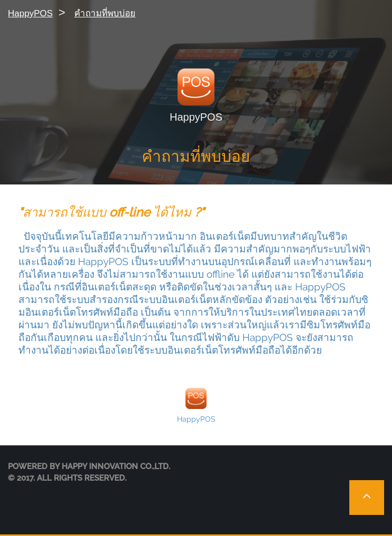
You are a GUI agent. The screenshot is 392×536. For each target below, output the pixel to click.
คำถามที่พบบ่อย (105, 13)
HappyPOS (30, 13)
